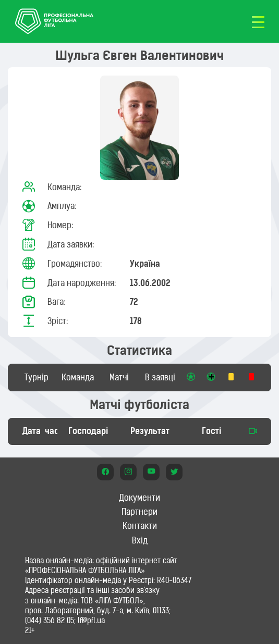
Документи (139, 498)
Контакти (140, 526)
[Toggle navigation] (258, 21)
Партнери (139, 512)
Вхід (140, 540)
